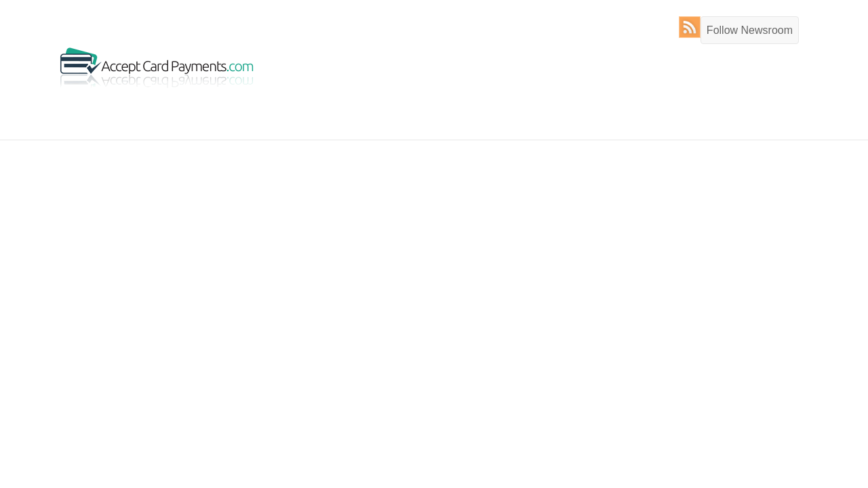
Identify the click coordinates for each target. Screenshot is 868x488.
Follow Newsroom (750, 30)
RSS (693, 27)
